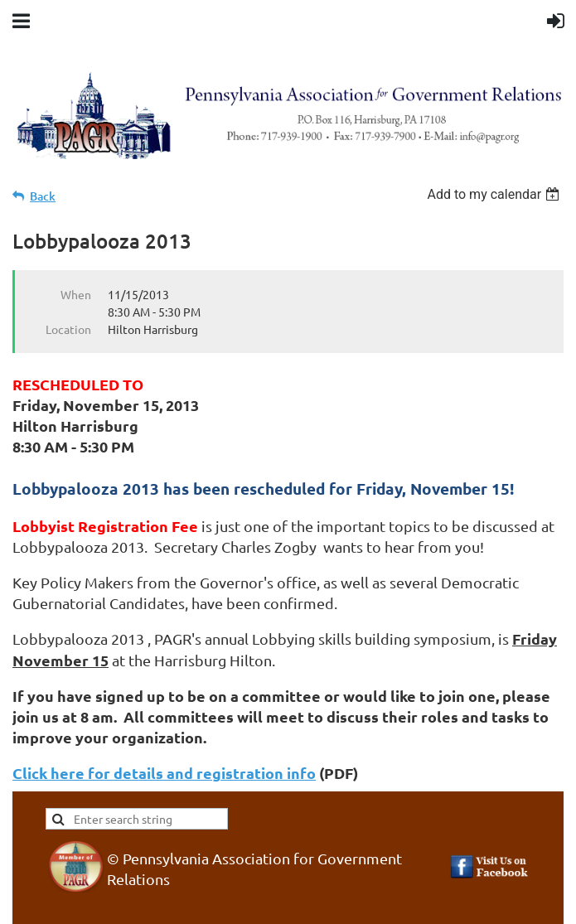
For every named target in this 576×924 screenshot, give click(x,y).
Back (43, 196)
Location (68, 329)
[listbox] (495, 194)
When (76, 294)
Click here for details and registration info (164, 773)
